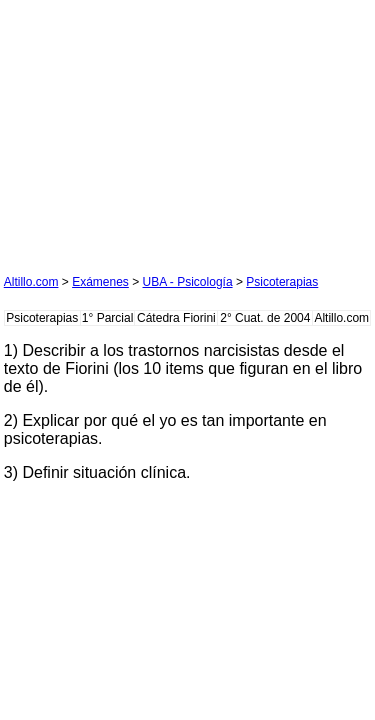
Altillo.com (31, 282)
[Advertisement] (154, 129)
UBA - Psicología (188, 282)
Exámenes (100, 282)
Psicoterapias (282, 282)
